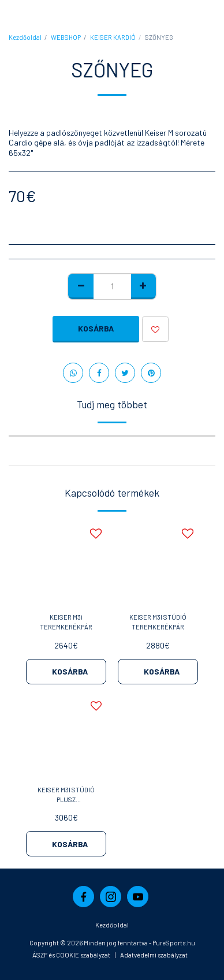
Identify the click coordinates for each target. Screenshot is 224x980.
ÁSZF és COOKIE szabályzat (71, 955)
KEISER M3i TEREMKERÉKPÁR (66, 622)
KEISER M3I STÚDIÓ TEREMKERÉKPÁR (158, 622)
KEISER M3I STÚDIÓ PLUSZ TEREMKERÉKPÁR (66, 795)
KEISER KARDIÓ (113, 37)
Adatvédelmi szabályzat (154, 955)
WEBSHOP (66, 37)
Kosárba (96, 328)
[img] (66, 563)
